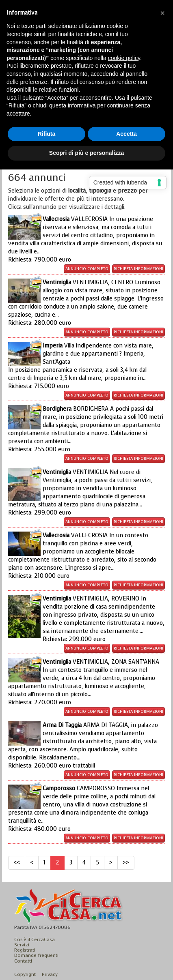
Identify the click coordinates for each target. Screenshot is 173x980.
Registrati (25, 950)
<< (17, 863)
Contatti (23, 961)
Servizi (22, 945)
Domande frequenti (36, 955)
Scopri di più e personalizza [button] (86, 153)
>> (126, 863)
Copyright (25, 974)
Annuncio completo (87, 269)
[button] (162, 13)
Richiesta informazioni (138, 269)
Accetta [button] (127, 134)
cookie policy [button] (124, 58)
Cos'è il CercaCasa (35, 939)
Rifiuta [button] (47, 134)
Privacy (50, 974)
